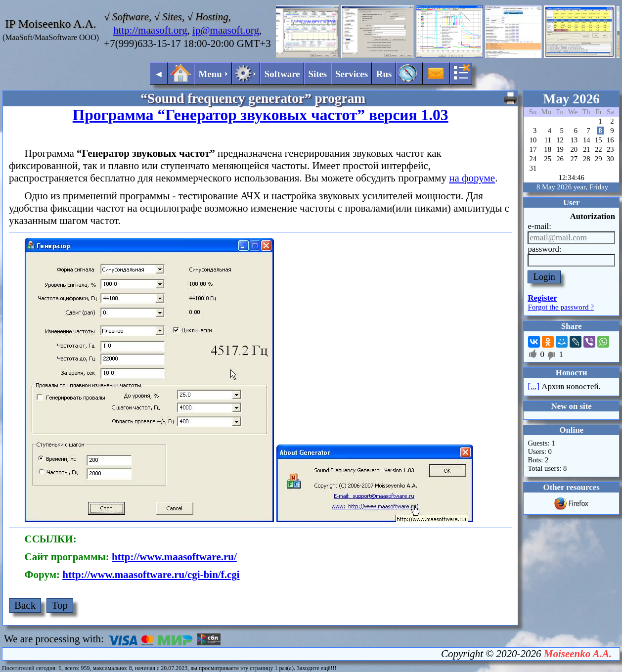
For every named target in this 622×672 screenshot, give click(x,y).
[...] (533, 386)
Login (544, 277)
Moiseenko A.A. (578, 654)
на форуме (472, 178)
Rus (384, 74)
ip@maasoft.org (226, 30)
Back (25, 605)
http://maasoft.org (150, 30)
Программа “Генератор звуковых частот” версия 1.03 (261, 115)
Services (352, 74)
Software (282, 74)
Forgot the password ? (561, 307)
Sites (317, 74)
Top (60, 605)
